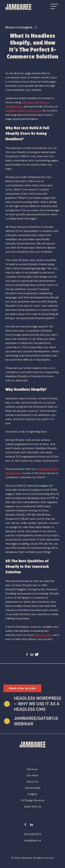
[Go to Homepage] (18, 7)
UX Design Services (33, 800)
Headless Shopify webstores (23, 111)
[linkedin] (33, 654)
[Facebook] (25, 825)
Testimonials (32, 788)
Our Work (32, 775)
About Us (32, 782)
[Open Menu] (54, 6)
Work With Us (33, 807)
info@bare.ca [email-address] (32, 840)
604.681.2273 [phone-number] (32, 834)
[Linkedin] (31, 825)
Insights (33, 794)
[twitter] (37, 654)
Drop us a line (43, 635)
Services (32, 769)
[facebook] (28, 654)
